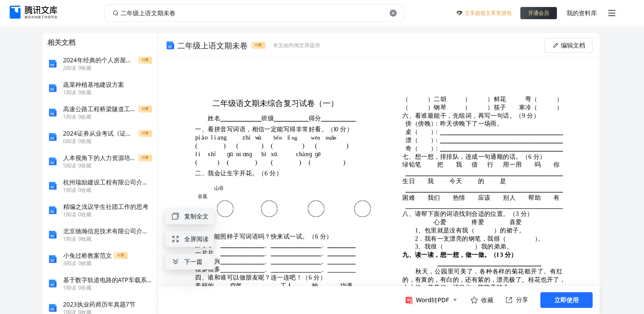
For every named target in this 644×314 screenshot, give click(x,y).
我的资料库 (582, 13)
